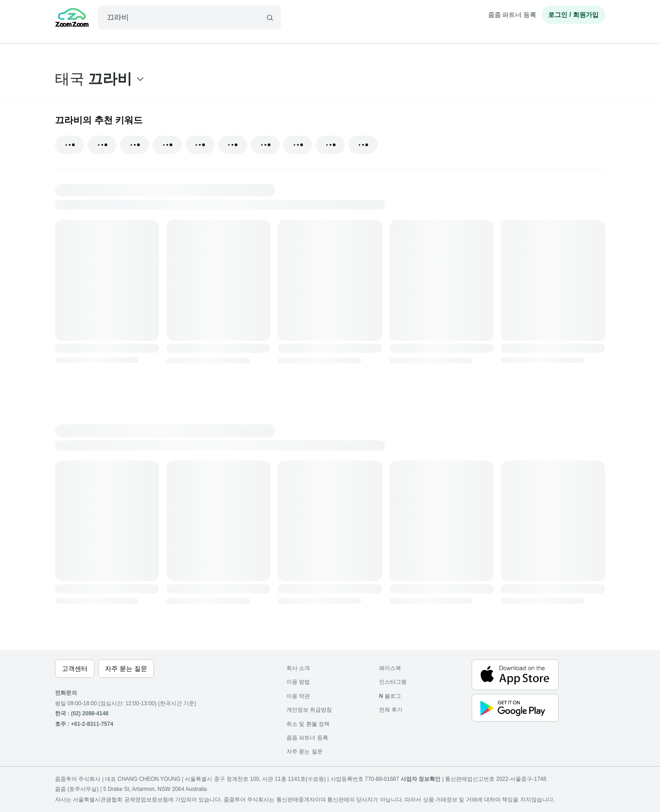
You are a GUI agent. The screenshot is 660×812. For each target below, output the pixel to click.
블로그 (390, 696)
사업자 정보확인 (421, 779)
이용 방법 (298, 682)
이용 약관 (298, 696)
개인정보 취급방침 (309, 710)
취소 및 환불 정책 (308, 724)
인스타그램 (393, 682)
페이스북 (390, 668)
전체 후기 (391, 710)
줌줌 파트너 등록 (512, 15)
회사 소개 (298, 668)
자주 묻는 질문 (305, 752)
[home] (72, 19)
